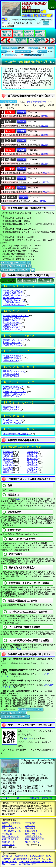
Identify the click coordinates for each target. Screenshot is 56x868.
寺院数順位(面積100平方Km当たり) (15, 270)
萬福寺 (10, 188)
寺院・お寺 (30, 826)
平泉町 (15, 392)
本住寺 (10, 178)
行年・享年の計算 (10, 836)
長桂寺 (10, 159)
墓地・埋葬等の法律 (34, 839)
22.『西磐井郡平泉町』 (19, 41)
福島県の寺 (32, 456)
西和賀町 (14, 371)
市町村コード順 (27, 281)
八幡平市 (15, 387)
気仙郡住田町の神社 (23, 51)
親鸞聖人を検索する (11, 823)
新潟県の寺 (32, 465)
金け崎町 (16, 316)
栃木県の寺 (32, 459)
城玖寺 (10, 131)
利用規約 (47, 798)
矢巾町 (13, 420)
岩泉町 (15, 295)
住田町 (13, 345)
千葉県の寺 (8, 463)
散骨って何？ (8, 845)
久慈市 (10, 325)
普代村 (12, 396)
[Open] (22, 112)
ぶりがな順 (8, 281)
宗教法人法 (7, 834)
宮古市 (11, 407)
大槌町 (14, 302)
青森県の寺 (32, 452)
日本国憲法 (30, 828)
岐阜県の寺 (32, 472)
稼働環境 (34, 798)
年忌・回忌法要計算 (11, 831)
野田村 (11, 376)
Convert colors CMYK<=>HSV (22, 864)
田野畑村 (14, 358)
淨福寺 (10, 150)
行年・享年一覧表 (33, 834)
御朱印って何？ (32, 842)
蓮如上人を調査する (11, 828)
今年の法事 (7, 826)
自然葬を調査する (33, 836)
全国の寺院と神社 (10, 48)
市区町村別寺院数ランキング (13, 262)
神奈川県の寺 (9, 465)
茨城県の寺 (8, 459)
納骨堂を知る (31, 831)
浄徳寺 (10, 140)
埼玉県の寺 (32, 461)
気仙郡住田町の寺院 (33, 55)
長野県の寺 (8, 472)
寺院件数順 (46, 281)
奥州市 (13, 300)
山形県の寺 (8, 456)
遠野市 (11, 361)
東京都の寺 (32, 463)
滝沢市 (12, 356)
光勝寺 (10, 122)
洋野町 (13, 394)
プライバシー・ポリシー (14, 798)
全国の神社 (33, 48)
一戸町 (13, 293)
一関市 (13, 291)
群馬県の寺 (8, 461)
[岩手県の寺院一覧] (38, 102)
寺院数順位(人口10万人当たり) (14, 266)
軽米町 (13, 320)
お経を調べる (8, 842)
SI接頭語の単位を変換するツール (29, 859)
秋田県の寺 (32, 454)
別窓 (29, 262)
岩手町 (12, 298)
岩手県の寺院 (11, 55)
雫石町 (15, 340)
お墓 (18, 499)
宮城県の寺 (8, 454)
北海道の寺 (8, 452)
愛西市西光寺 (21, 856)
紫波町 (12, 343)
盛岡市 (12, 409)
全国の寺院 (42, 51)
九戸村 (12, 329)
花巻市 (12, 389)
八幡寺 (10, 169)
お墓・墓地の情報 (10, 839)
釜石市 (12, 318)
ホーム (46, 23)
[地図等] (44, 116)
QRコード (29, 738)
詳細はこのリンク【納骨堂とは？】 (16, 649)
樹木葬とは (30, 823)
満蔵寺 (12, 197)
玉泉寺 (10, 112)
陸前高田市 (17, 434)
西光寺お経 (7, 856)
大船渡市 (14, 305)
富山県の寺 (8, 468)
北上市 (12, 322)
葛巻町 (13, 327)
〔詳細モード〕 (9, 102)
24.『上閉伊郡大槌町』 (37, 41)
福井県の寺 (8, 470)
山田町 (12, 423)
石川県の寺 (32, 468)
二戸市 (11, 374)
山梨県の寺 (32, 470)
